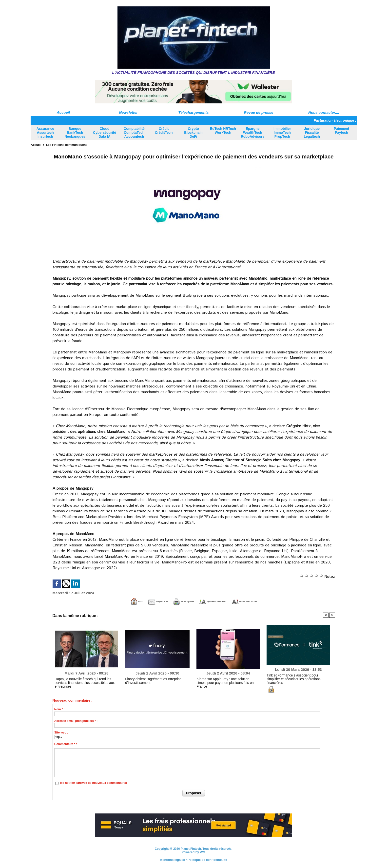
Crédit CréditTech (164, 131)
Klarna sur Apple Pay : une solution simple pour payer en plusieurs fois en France (228, 680)
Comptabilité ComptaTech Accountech (134, 133)
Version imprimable (168, 601)
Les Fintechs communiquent (63, 145)
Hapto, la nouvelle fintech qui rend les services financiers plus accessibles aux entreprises (85, 680)
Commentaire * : (66, 744)
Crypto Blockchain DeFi (193, 133)
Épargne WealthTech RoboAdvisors (253, 133)
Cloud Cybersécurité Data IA (105, 133)
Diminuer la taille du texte (282, 601)
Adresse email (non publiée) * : (76, 720)
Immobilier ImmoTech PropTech (282, 133)
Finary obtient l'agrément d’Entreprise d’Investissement (150, 680)
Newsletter (128, 112)
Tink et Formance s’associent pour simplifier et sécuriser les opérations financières (297, 677)
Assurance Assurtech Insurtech (45, 133)
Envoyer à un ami (124, 601)
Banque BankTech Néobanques (75, 133)
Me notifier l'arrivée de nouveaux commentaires (93, 783)
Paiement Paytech (341, 131)
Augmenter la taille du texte (223, 601)
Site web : (61, 732)
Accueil (63, 112)
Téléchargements (193, 112)
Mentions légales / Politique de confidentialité (193, 859)
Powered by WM (193, 852)
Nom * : (59, 709)
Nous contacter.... (324, 112)
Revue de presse (259, 112)
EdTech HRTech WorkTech (223, 131)
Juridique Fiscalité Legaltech (312, 133)
